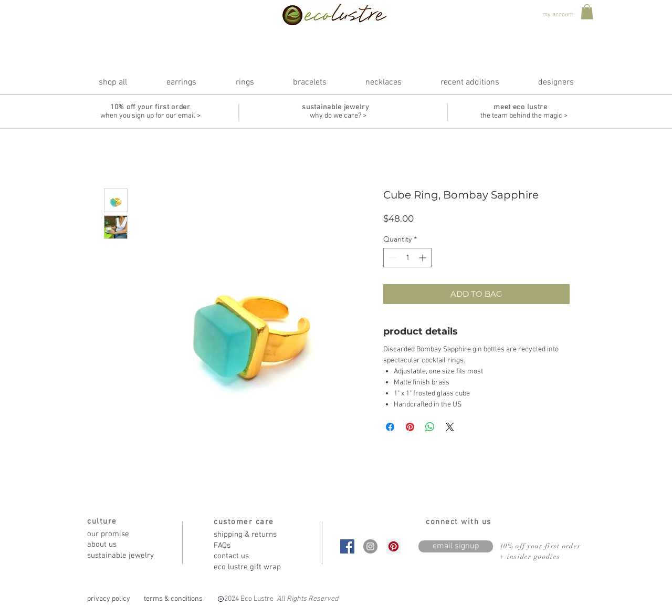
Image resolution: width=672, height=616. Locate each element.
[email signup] (456, 546)
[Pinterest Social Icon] (393, 546)
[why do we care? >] (338, 116)
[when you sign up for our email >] (150, 116)
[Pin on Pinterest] (410, 427)
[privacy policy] (109, 599)
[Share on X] (450, 427)
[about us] (124, 545)
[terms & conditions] (173, 599)
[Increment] (423, 258)
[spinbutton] (407, 258)
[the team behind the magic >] (524, 116)
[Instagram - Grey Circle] (370, 546)
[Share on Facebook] (390, 427)
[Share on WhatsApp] (430, 427)
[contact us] (251, 556)
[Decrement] (391, 258)
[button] (587, 12)
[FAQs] (251, 546)
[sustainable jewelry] (124, 556)
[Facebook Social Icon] (347, 546)
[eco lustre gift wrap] (251, 567)
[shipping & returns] (251, 535)
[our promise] (124, 534)
